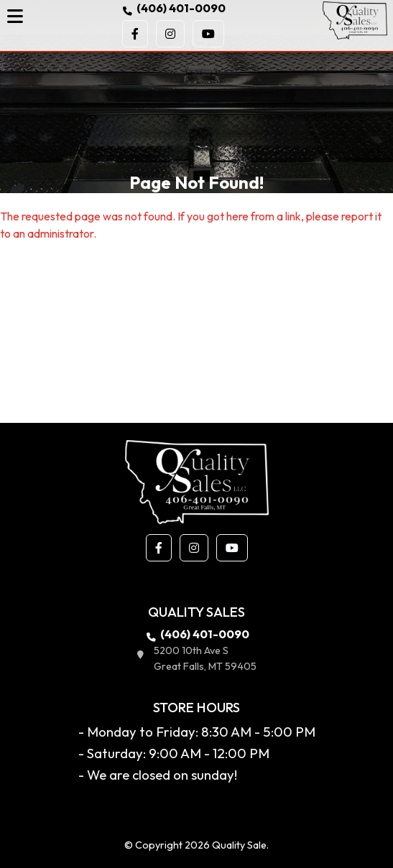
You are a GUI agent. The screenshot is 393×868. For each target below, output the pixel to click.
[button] (135, 34)
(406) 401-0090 (173, 8)
